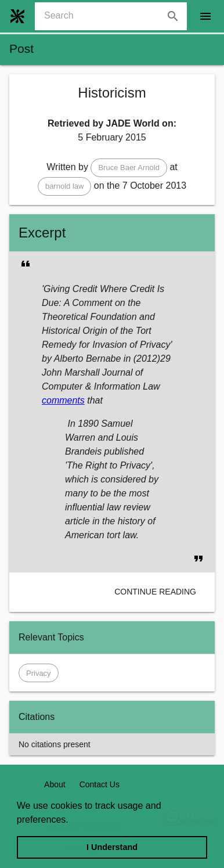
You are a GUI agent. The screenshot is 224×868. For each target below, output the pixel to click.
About (55, 784)
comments (63, 400)
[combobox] (115, 16)
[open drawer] (205, 16)
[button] (129, 168)
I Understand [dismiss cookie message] (112, 847)
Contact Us (100, 784)
